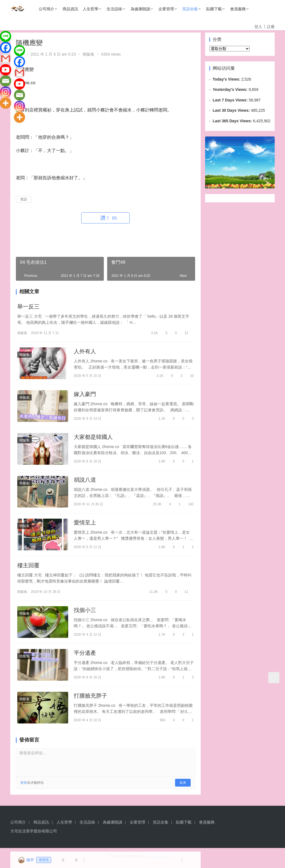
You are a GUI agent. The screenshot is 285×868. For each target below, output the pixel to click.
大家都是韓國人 (93, 438)
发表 (183, 786)
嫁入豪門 (85, 395)
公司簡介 (46, 9)
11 (184, 594)
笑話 (24, 199)
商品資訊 (70, 9)
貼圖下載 (214, 9)
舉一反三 (28, 307)
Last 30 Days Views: (232, 110)
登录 (24, 786)
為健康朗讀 (140, 9)
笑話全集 (190, 9)
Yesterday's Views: (231, 89)
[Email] (6, 81)
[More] (6, 103)
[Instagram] (6, 92)
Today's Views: (227, 79)
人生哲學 (90, 9)
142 (189, 506)
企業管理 (166, 9)
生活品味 (114, 9)
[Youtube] (6, 70)
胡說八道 (85, 481)
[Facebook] (6, 48)
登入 (258, 27)
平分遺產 (85, 656)
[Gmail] (6, 59)
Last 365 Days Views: (233, 121)
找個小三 (85, 612)
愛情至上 (85, 524)
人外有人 (85, 352)
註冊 (271, 27)
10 (189, 376)
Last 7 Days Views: (231, 100)
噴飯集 (89, 54)
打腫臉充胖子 (90, 699)
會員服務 (238, 9)
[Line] (6, 36)
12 (184, 333)
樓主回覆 (28, 567)
